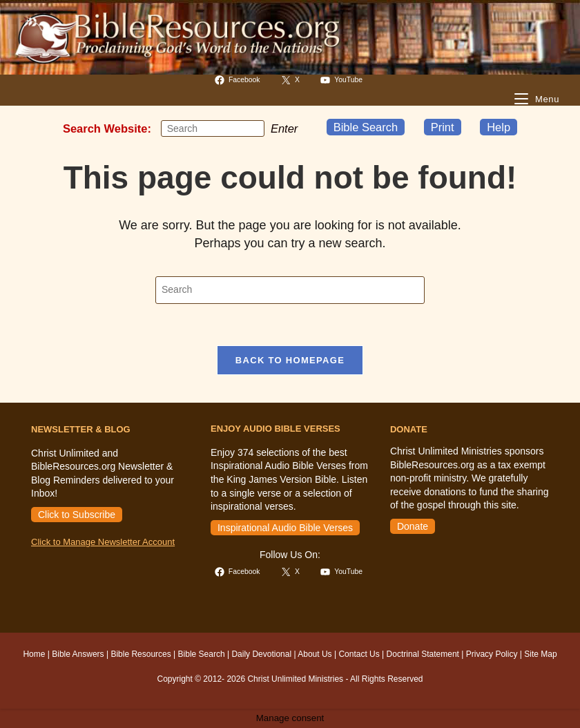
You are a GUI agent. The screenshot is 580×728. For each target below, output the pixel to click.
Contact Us (359, 654)
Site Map (540, 654)
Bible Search (366, 127)
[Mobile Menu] (537, 99)
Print (443, 127)
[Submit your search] (251, 128)
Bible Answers (78, 654)
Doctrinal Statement (423, 654)
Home (34, 654)
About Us (315, 654)
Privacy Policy (492, 654)
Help (499, 127)
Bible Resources (141, 654)
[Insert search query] (213, 128)
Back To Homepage (290, 360)
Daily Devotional (261, 654)
